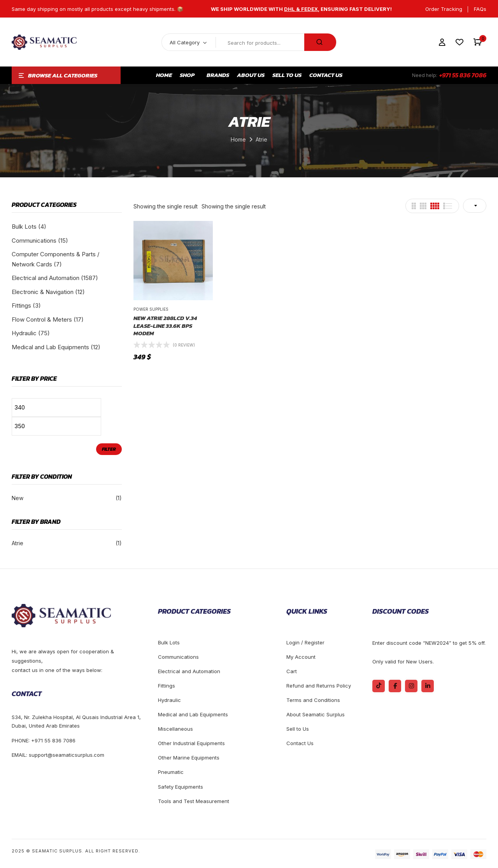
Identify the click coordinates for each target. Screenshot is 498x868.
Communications (34, 241)
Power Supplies (151, 309)
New (18, 498)
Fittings (21, 305)
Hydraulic (24, 333)
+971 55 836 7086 (463, 75)
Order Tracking (444, 9)
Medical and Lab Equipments (50, 347)
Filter (109, 449)
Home (238, 139)
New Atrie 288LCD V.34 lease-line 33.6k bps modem (165, 326)
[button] (478, 42)
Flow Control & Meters (42, 319)
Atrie (18, 543)
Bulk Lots (24, 227)
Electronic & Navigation (43, 292)
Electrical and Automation (46, 278)
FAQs (480, 9)
